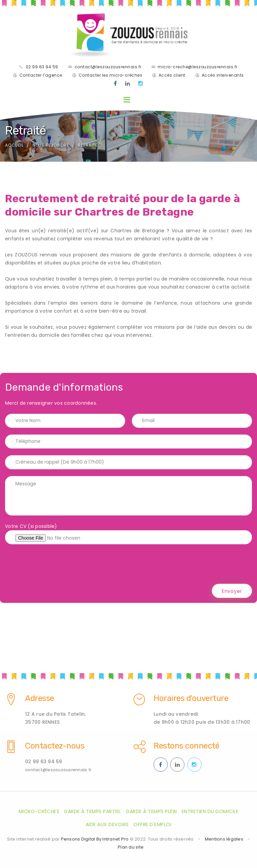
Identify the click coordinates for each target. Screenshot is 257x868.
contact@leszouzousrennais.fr (108, 67)
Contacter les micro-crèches (111, 75)
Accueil (14, 145)
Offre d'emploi (152, 824)
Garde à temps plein (151, 811)
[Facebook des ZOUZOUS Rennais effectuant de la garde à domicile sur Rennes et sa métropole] (115, 84)
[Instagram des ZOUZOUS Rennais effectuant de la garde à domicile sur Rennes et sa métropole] (141, 84)
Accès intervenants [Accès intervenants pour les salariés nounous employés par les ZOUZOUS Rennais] (223, 75)
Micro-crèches (39, 811)
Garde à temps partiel (93, 811)
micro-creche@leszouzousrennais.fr (198, 67)
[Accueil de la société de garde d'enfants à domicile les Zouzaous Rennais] (128, 35)
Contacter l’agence (41, 75)
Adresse (40, 698)
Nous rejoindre (51, 145)
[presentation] (56, 564)
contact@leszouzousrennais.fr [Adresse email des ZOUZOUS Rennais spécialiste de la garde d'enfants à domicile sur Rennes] (58, 770)
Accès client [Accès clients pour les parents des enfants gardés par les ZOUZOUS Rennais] (172, 75)
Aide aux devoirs (107, 824)
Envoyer (232, 591)
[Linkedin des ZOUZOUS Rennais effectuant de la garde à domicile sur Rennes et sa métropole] (128, 84)
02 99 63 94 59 (42, 67)
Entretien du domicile (210, 811)
